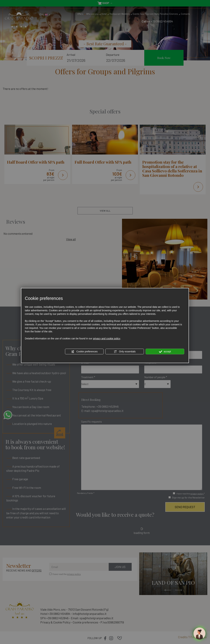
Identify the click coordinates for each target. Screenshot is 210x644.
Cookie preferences (84, 352)
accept (165, 352)
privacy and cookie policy (107, 339)
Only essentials (125, 352)
